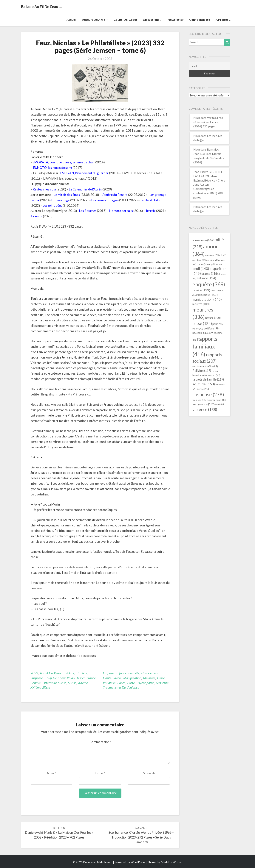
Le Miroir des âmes (67, 195)
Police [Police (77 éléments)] (198, 329)
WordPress (138, 862)
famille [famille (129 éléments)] (201, 290)
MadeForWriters (172, 862)
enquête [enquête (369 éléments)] (209, 284)
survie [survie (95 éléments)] (203, 389)
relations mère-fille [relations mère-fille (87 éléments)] (205, 366)
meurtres (149, 678)
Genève (35, 683)
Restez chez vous (45, 189)
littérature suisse (54, 683)
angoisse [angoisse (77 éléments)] (212, 255)
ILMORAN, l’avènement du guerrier (84, 173)
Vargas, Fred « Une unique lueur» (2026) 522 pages (208, 122)
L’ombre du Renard (115, 195)
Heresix (150, 211)
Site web (149, 773)
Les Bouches (88, 211)
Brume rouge (61, 200)
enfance (121, 673)
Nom (51, 773)
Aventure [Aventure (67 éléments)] (199, 260)
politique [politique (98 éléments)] (212, 328)
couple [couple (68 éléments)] (202, 264)
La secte (37, 216)
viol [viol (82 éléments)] (220, 404)
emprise (108, 673)
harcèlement (150, 673)
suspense (162, 683)
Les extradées (52, 205)
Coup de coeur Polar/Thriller (65, 678)
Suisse (72, 683)
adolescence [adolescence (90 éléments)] (202, 240)
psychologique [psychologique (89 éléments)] (203, 333)
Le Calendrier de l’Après (85, 189)
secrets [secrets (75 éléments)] (214, 375)
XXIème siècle (40, 687)
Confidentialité (200, 19)
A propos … (223, 19)
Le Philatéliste (150, 200)
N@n (197, 118)
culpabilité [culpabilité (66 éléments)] (215, 264)
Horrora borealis (121, 211)
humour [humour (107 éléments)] (209, 295)
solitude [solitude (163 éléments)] (204, 384)
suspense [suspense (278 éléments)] (208, 394)
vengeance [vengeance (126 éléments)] (204, 404)
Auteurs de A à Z (95, 19)
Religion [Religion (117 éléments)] (202, 371)
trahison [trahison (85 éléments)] (199, 400)
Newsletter (176, 19)
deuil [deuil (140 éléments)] (201, 269)
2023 (34, 673)
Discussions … (153, 19)
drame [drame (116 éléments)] (210, 274)
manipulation (132, 678)
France (91, 678)
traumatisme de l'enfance (121, 687)
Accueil (71, 19)
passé (161, 678)
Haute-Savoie (112, 678)
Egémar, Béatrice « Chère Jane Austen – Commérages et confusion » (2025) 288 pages (209, 189)
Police (121, 683)
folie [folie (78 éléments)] (215, 291)
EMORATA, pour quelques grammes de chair (64, 162)
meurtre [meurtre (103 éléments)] (201, 304)
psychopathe (145, 683)
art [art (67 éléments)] (223, 255)
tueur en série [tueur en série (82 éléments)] (216, 400)
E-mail (100, 773)
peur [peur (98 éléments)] (218, 324)
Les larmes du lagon (105, 200)
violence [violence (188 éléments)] (205, 409)
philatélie (109, 683)
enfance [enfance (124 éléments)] (206, 278)
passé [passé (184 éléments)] (202, 323)
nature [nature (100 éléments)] (213, 318)
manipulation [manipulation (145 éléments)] (207, 299)
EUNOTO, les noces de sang (53, 168)
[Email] (210, 66)
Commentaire (100, 742)
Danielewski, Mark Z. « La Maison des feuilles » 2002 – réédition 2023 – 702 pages (59, 833)
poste (131, 683)
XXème (83, 683)
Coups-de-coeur (125, 19)
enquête (134, 673)
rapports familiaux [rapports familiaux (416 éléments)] (205, 347)
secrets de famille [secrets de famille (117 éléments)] (208, 379)
